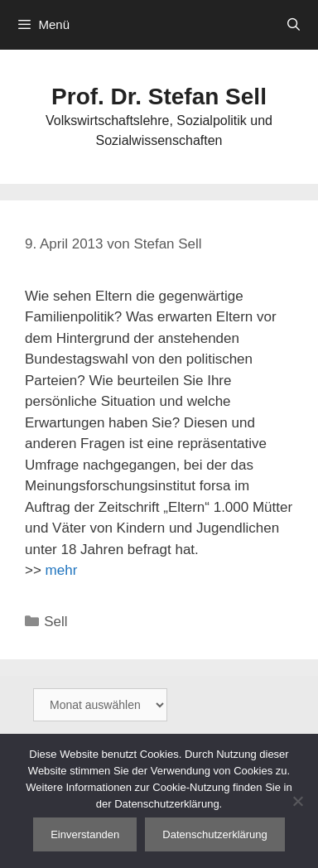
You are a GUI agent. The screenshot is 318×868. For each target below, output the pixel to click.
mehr (62, 570)
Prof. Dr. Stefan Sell (159, 96)
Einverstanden (85, 834)
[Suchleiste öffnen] (294, 25)
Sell (55, 622)
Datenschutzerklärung (214, 834)
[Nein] (297, 801)
